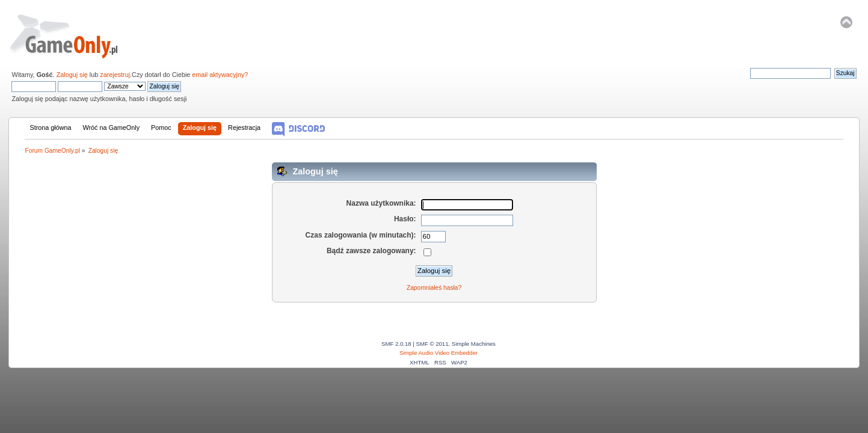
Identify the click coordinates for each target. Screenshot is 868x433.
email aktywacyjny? (220, 75)
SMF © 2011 (432, 344)
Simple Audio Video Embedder (439, 353)
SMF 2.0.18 (396, 344)
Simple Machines (474, 344)
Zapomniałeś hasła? (434, 288)
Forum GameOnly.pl (72, 36)
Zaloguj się (72, 75)
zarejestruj (115, 75)
